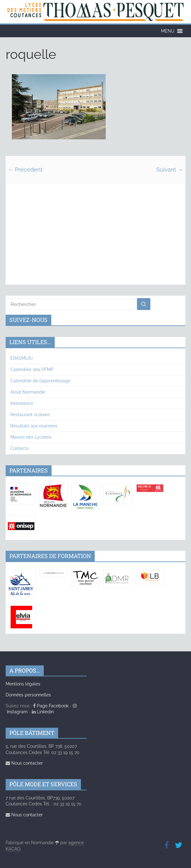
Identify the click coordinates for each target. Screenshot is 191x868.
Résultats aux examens (34, 426)
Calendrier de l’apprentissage (40, 381)
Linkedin (43, 712)
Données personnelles (28, 695)
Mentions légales (23, 684)
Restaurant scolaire (30, 415)
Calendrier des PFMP (32, 369)
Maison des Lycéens (31, 437)
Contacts (20, 448)
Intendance (22, 403)
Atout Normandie (28, 392)
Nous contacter (24, 763)
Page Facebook (51, 706)
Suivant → (170, 170)
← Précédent (25, 170)
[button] (168, 31)
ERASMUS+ (22, 358)
